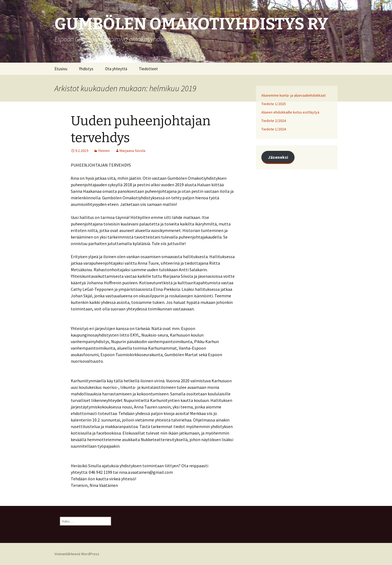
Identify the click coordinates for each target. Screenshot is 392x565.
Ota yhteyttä (116, 69)
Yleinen (104, 151)
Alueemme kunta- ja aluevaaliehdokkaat (293, 95)
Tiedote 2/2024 (274, 121)
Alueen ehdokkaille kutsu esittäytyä (290, 112)
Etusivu (61, 69)
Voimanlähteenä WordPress (77, 554)
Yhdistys (86, 69)
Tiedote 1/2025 (274, 104)
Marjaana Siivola (132, 151)
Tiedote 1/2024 (274, 129)
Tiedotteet (148, 69)
